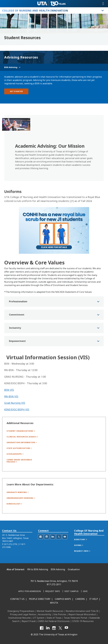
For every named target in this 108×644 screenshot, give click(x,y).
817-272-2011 (54, 584)
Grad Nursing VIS (15, 412)
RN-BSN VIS (11, 406)
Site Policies (60, 614)
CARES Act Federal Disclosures (54, 621)
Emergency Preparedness (21, 611)
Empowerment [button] (17, 353)
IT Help (94, 599)
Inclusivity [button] (15, 340)
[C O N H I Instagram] (47, 543)
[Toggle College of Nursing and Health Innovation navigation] (103, 11)
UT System (39, 618)
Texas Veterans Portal (75, 618)
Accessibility (45, 614)
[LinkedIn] (48, 628)
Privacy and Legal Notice (23, 614)
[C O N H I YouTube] (65, 543)
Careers (80, 599)
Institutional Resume (19, 618)
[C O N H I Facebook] (41, 543)
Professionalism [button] (18, 314)
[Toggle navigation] (103, 4)
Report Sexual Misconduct (82, 614)
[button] (83, 546)
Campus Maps (63, 599)
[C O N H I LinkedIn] (53, 543)
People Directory (40, 599)
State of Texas (54, 618)
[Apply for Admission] (30, 591)
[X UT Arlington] (60, 628)
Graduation (74, 569)
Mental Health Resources (50, 611)
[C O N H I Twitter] (59, 543)
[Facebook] (42, 628)
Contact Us (17, 599)
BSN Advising (58, 569)
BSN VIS (9, 399)
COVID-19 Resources (83, 621)
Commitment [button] (17, 327)
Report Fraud (29, 621)
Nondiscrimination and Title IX (82, 611)
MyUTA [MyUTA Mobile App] (54, 603)
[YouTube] (66, 628)
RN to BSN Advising (38, 569)
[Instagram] (54, 628)
